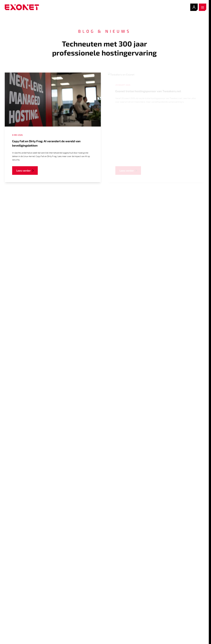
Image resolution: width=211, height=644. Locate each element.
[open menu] (203, 7)
